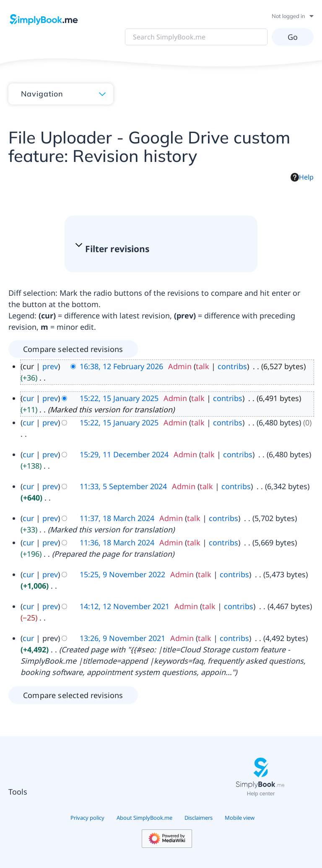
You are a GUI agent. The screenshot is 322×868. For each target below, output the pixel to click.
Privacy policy (87, 818)
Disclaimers (199, 818)
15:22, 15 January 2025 (119, 398)
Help (302, 177)
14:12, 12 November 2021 (125, 606)
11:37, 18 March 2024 (117, 518)
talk (203, 366)
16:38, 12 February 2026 (121, 366)
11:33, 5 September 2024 (123, 486)
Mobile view (240, 818)
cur (28, 398)
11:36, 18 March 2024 (117, 542)
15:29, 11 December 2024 (124, 454)
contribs (232, 366)
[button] (157, 249)
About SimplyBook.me (144, 818)
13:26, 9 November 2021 (122, 638)
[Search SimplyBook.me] (196, 37)
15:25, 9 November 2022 (122, 574)
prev (50, 366)
